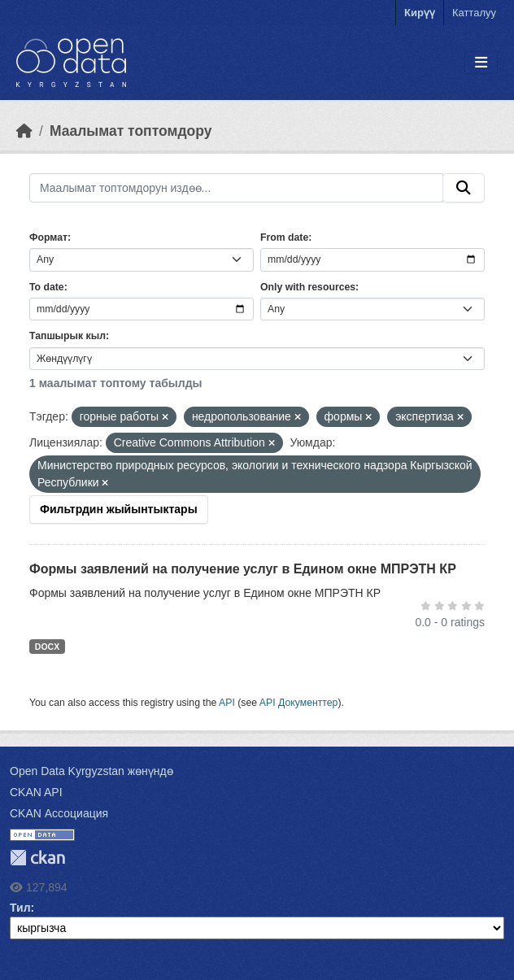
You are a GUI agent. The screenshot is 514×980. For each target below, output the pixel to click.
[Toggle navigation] (481, 63)
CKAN (37, 858)
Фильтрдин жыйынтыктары (119, 509)
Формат (48, 237)
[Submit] (464, 188)
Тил (20, 908)
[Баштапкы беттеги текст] (24, 131)
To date (47, 287)
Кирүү (420, 13)
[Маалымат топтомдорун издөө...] (236, 188)
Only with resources (308, 287)
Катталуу (474, 13)
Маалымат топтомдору (131, 131)
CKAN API (36, 792)
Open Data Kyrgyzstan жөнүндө (91, 771)
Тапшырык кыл (68, 336)
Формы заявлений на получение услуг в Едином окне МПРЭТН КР (243, 569)
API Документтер (299, 703)
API (227, 703)
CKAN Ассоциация (59, 813)
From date (284, 237)
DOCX (47, 647)
